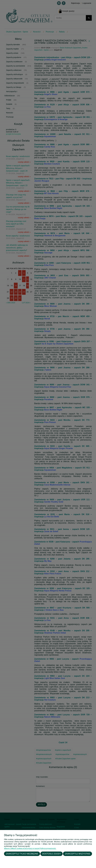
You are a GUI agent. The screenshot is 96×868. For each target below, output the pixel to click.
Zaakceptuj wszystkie (77, 854)
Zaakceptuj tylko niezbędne (22, 854)
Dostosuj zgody (52, 854)
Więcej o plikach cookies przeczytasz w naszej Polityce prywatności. (30, 848)
